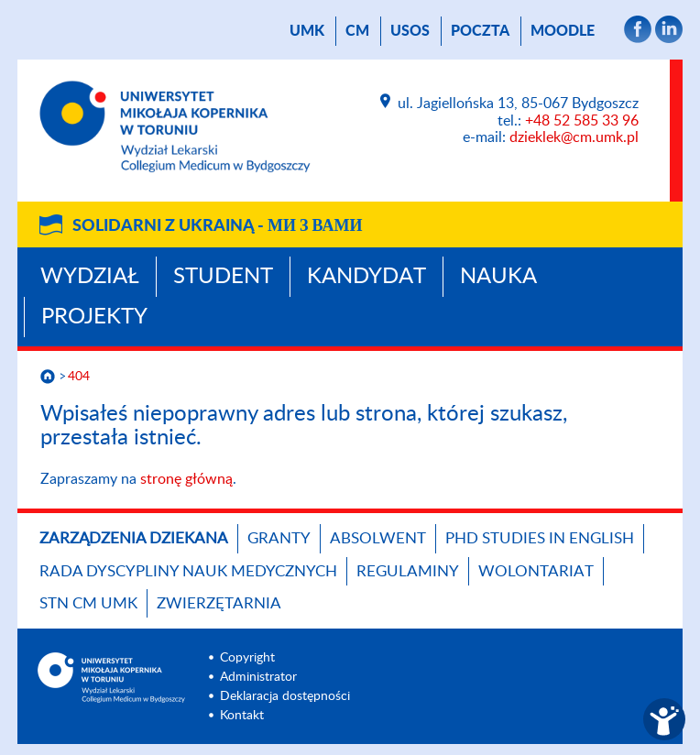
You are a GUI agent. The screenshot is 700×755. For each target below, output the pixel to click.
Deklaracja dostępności (285, 696)
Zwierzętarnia (219, 603)
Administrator (258, 677)
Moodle (563, 31)
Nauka (498, 277)
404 (79, 377)
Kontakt (242, 716)
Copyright (247, 658)
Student (223, 277)
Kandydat (366, 277)
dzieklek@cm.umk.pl (574, 137)
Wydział (90, 277)
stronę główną (186, 479)
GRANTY (279, 538)
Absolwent (378, 538)
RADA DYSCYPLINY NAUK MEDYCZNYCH (188, 571)
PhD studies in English (540, 538)
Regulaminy (408, 571)
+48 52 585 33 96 (582, 121)
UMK (307, 31)
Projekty (94, 317)
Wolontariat (536, 571)
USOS (410, 31)
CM (357, 31)
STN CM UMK (88, 603)
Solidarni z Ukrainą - (217, 226)
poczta (480, 31)
